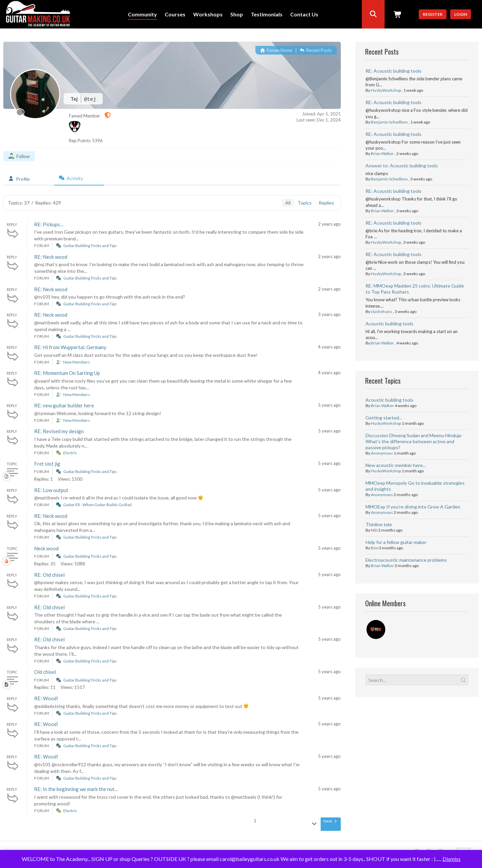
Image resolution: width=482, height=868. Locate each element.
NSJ (374, 530)
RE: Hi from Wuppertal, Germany (70, 347)
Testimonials (267, 15)
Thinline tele (379, 524)
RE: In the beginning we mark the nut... (76, 789)
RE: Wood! (46, 698)
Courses (175, 15)
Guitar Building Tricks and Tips (90, 246)
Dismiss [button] (452, 859)
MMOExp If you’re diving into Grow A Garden (413, 507)
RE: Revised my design (59, 431)
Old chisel (45, 672)
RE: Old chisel (49, 575)
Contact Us (304, 15)
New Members (77, 362)
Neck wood (46, 548)
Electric (70, 453)
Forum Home (276, 50)
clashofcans (382, 311)
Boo (375, 548)
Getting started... (384, 418)
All (288, 203)
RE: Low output (51, 490)
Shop (237, 15)
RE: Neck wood (51, 257)
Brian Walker (382, 153)
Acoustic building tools (389, 324)
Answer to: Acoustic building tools (402, 166)
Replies (326, 203)
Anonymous (382, 453)
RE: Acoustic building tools (393, 71)
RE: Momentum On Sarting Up (67, 373)
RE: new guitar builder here (64, 405)
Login (461, 14)
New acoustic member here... (396, 465)
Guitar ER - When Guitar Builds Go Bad (97, 505)
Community (142, 15)
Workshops (208, 15)
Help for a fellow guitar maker (396, 542)
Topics (305, 203)
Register (433, 14)
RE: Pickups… (49, 224)
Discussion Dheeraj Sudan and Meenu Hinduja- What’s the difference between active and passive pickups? (414, 441)
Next (331, 821)
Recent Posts (316, 50)
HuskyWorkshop (386, 90)
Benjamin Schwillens (389, 122)
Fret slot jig (47, 464)
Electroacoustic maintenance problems (406, 560)
